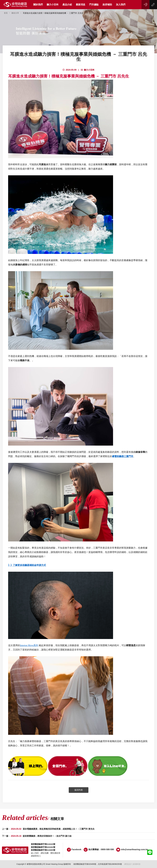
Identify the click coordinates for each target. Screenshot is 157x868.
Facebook (74, 850)
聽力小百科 (53, 5)
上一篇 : (48, 829)
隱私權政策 (55, 853)
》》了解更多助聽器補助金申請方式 (27, 565)
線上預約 (145, 5)
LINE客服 (150, 852)
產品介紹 (67, 5)
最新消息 (81, 5)
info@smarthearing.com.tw (132, 850)
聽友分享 (15, 13)
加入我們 (121, 5)
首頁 (6, 13)
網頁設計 (128, 864)
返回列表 (79, 790)
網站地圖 (45, 853)
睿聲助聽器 (15, 5)
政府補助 (107, 5)
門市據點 (94, 5)
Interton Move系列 (29, 645)
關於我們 (38, 5)
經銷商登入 (36, 856)
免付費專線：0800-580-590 (99, 850)
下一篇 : (37, 836)
